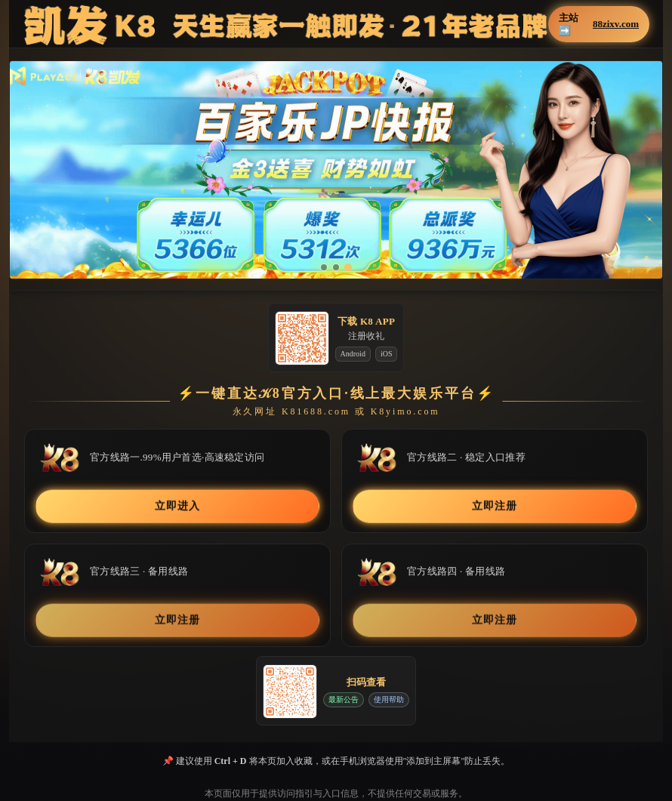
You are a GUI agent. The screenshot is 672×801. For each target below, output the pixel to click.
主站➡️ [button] (599, 24)
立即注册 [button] (494, 505)
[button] (336, 170)
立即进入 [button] (177, 505)
